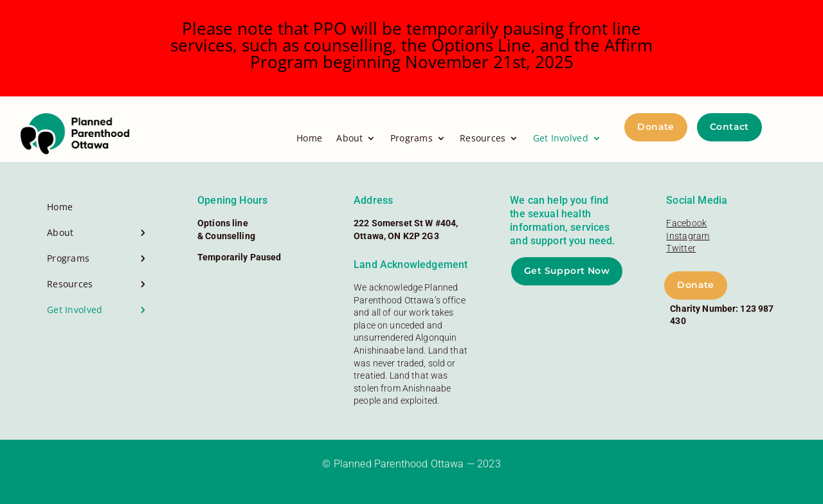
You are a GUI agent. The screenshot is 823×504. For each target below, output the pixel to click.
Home (309, 138)
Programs (411, 138)
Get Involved (561, 138)
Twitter (681, 248)
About (349, 138)
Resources (483, 138)
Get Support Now (567, 271)
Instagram (688, 236)
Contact (729, 127)
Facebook (686, 223)
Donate (656, 127)
